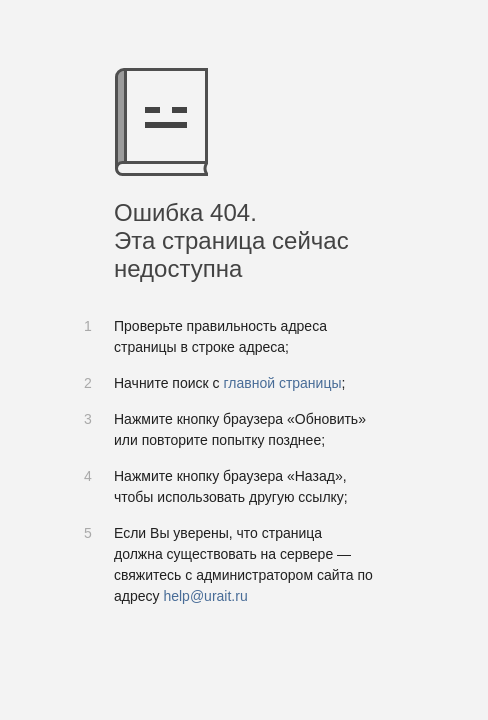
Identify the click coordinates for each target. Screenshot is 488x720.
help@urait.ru (205, 596)
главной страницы (282, 383)
